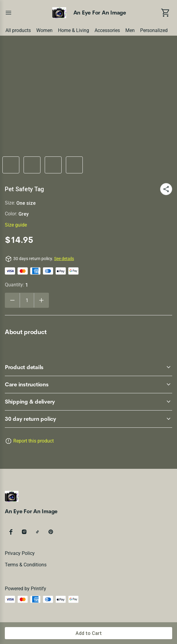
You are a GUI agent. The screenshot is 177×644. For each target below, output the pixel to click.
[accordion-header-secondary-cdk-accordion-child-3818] (88, 402)
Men (130, 30)
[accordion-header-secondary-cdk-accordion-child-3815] (88, 419)
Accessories (107, 30)
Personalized (154, 30)
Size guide (16, 225)
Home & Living (74, 30)
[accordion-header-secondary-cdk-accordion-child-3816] (88, 367)
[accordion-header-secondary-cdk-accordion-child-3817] (88, 385)
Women (44, 30)
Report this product (34, 441)
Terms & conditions (26, 565)
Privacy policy (20, 553)
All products (18, 30)
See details (64, 259)
